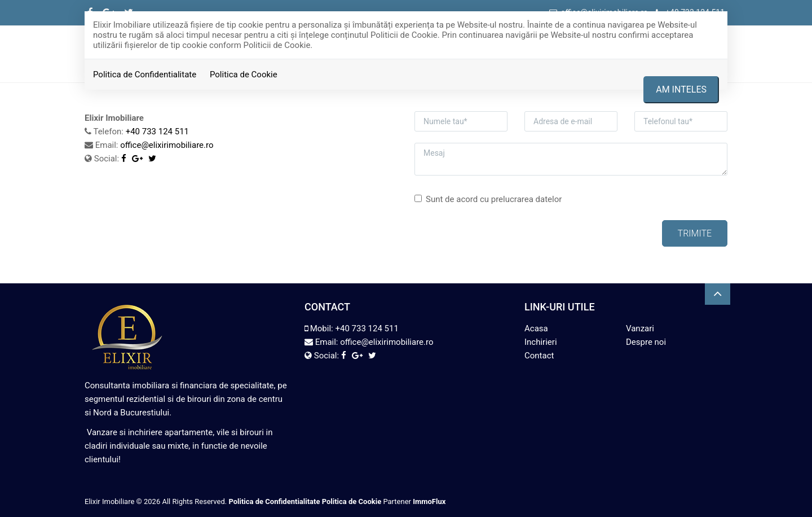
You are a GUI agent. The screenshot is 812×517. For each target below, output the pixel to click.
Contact (539, 356)
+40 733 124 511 (157, 132)
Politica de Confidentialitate (145, 75)
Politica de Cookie (244, 75)
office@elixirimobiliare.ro (167, 145)
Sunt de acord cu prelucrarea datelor (488, 199)
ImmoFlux (429, 501)
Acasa (536, 328)
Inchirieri (541, 342)
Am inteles (681, 89)
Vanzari (640, 328)
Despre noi (646, 342)
